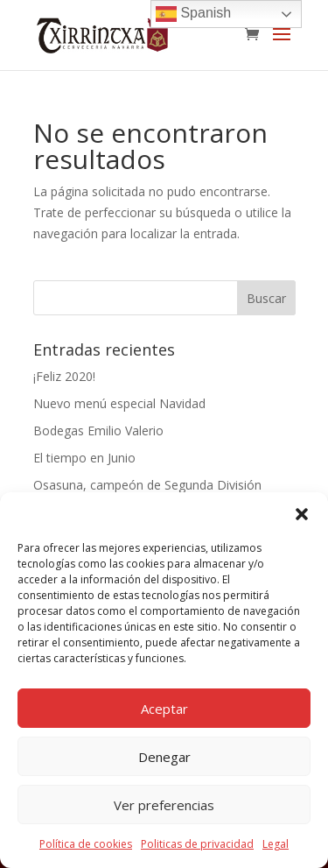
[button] (302, 514)
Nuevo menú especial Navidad (119, 403)
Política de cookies (86, 844)
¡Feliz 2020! (64, 376)
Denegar (164, 757)
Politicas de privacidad (197, 844)
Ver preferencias (164, 805)
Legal (276, 844)
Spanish (193, 14)
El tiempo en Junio (84, 458)
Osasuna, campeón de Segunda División (147, 485)
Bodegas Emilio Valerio (98, 430)
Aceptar (164, 709)
